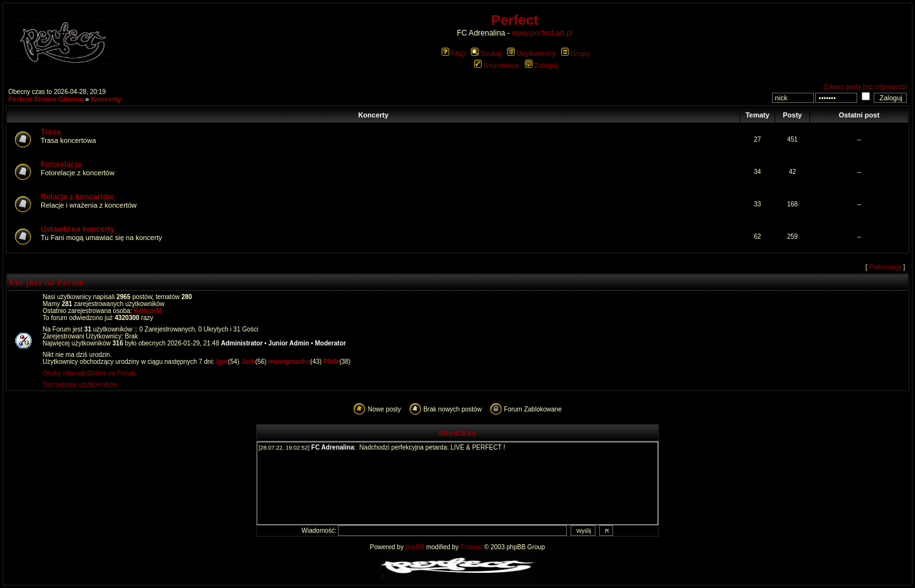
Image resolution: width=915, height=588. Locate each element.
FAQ (453, 53)
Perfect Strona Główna (46, 99)
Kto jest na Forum (47, 283)
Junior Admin (288, 343)
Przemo (471, 547)
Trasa (51, 132)
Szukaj (486, 53)
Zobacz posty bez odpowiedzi (865, 87)
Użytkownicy (531, 53)
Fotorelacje (61, 164)
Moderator (331, 343)
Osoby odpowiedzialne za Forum (89, 373)
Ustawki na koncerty (78, 229)
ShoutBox (457, 433)
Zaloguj (541, 65)
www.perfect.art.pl (542, 33)
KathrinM (147, 311)
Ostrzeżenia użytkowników (80, 384)
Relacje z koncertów (77, 197)
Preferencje (885, 267)
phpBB (415, 547)
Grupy (575, 53)
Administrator (242, 343)
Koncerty (106, 99)
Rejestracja (496, 65)
